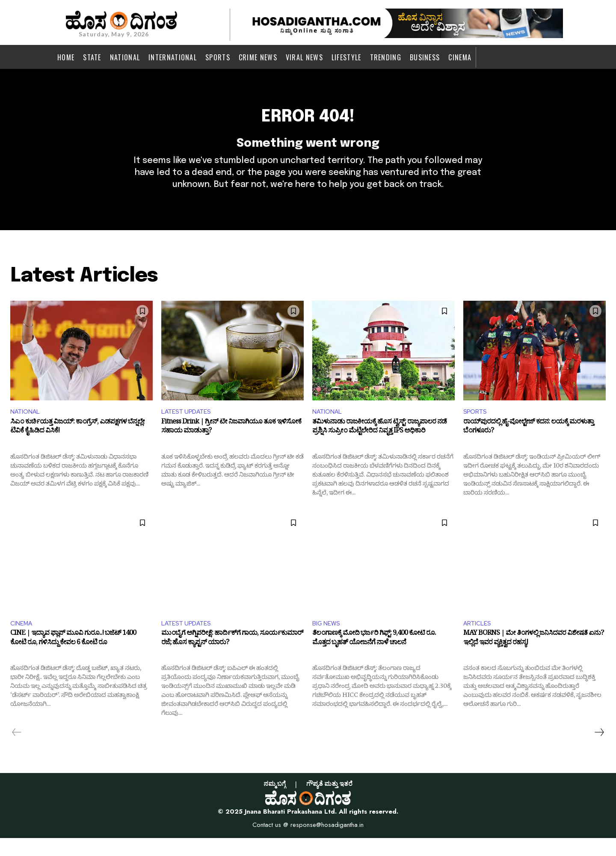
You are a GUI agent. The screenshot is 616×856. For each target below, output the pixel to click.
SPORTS (477, 427)
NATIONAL (27, 427)
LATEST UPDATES (190, 427)
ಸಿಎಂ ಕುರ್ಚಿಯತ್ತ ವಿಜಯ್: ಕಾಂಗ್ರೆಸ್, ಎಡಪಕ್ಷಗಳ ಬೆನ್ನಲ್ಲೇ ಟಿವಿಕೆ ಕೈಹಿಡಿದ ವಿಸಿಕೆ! (77, 444)
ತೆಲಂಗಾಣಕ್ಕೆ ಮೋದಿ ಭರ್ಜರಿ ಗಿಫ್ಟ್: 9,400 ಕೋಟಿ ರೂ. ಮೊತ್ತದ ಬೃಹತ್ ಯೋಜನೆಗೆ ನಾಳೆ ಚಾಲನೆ (374, 658)
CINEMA (23, 640)
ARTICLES (479, 640)
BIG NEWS (328, 640)
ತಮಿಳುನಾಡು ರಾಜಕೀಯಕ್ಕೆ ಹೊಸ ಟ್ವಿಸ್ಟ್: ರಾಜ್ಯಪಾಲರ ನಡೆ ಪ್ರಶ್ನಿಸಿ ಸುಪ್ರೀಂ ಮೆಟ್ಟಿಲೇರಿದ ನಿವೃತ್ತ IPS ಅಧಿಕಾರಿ (379, 444)
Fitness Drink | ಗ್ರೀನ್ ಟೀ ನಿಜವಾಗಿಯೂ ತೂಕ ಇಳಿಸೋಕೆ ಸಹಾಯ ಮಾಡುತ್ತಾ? (231, 444)
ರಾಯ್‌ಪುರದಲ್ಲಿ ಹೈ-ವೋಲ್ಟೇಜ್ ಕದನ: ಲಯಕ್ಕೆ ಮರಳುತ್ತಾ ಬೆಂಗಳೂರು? (529, 444)
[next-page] (599, 750)
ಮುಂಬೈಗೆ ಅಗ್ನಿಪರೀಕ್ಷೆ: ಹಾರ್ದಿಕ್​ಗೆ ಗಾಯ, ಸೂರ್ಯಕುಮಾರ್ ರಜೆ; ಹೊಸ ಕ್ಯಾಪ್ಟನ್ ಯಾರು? (232, 658)
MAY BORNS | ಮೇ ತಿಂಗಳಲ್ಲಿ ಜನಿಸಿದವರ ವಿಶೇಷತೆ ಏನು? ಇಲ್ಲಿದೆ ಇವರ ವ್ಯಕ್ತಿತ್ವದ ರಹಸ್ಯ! (533, 658)
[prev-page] (17, 750)
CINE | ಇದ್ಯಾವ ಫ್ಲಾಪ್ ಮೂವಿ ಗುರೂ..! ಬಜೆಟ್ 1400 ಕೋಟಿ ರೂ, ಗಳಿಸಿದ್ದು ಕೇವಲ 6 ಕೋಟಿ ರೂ (73, 658)
